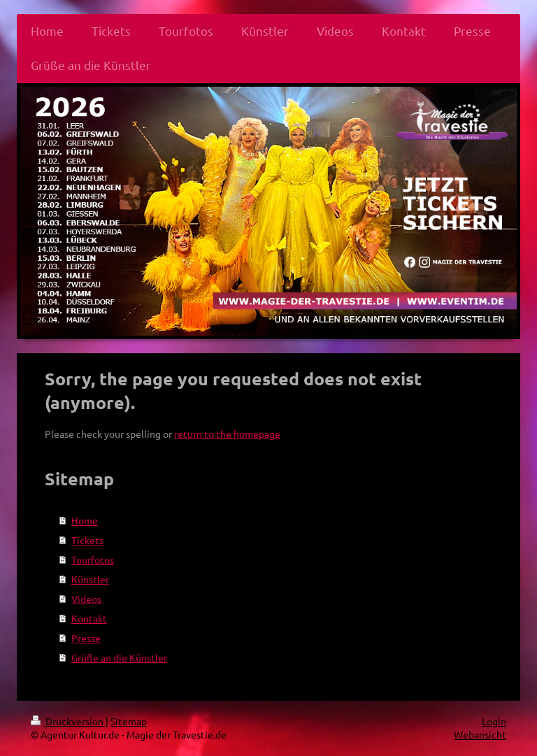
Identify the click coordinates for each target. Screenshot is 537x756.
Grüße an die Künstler (119, 657)
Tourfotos (93, 559)
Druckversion (68, 721)
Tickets (87, 540)
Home (85, 520)
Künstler (90, 579)
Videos (86, 599)
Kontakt (89, 618)
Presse (86, 638)
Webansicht (480, 734)
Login (494, 721)
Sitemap (129, 721)
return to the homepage (227, 434)
